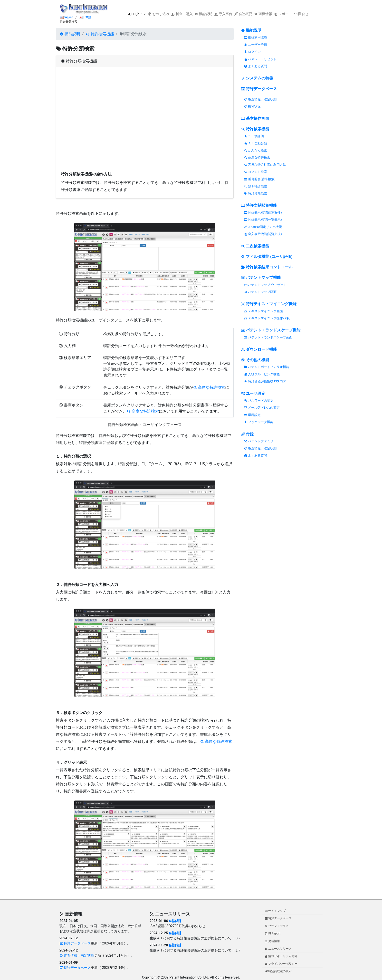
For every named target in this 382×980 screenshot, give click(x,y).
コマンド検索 (256, 172)
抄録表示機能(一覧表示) (263, 220)
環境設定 (252, 415)
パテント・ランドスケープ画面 (268, 337)
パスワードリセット (260, 59)
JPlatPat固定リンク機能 (263, 227)
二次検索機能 (255, 246)
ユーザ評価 (254, 136)
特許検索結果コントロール (267, 267)
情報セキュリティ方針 (281, 956)
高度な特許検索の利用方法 (265, 165)
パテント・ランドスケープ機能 (271, 330)
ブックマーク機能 (259, 422)
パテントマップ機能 (261, 278)
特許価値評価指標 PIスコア (265, 381)
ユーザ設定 (253, 393)
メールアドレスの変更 (262, 408)
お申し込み (159, 14)
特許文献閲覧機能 (259, 205)
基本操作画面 (255, 118)
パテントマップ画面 (260, 292)
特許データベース (259, 89)
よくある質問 (256, 66)
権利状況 (252, 106)
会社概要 (243, 14)
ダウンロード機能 (259, 349)
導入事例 (223, 14)
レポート (283, 14)
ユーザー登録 (256, 45)
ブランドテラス (277, 926)
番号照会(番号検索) (260, 179)
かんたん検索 (256, 150)
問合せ (301, 14)
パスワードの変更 (259, 400)
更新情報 (272, 941)
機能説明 (204, 14)
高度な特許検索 (209, 387)
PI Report (273, 933)
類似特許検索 (256, 186)
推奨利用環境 (256, 37)
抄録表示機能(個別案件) (263, 212)
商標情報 (263, 14)
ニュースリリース (278, 949)
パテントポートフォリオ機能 (267, 367)
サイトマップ (275, 911)
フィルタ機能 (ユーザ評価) (267, 257)
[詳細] (175, 921)
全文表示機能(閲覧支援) (263, 234)
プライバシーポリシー (281, 964)
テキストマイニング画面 (263, 311)
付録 (247, 434)
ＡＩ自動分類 (256, 143)
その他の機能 (255, 360)
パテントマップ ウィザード (265, 285)
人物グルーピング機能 (262, 374)
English (67, 17)
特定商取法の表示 (278, 971)
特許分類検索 (256, 193)
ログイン (137, 14)
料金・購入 (182, 14)
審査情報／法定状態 (260, 99)
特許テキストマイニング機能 (269, 304)
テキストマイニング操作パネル (268, 318)
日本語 (85, 17)
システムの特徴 (257, 78)
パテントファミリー (260, 441)
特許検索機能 (100, 34)
